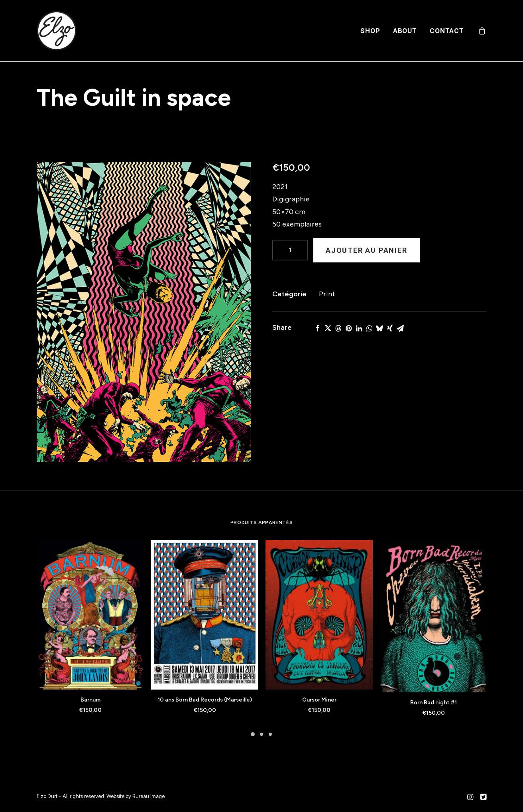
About (405, 31)
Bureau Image (148, 796)
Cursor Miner (319, 700)
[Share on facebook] (317, 328)
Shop (370, 31)
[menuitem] (370, 31)
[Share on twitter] (328, 328)
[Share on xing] (390, 328)
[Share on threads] (338, 328)
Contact (447, 31)
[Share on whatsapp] (369, 328)
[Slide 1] (253, 734)
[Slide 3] (270, 734)
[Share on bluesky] (379, 328)
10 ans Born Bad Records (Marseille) (205, 700)
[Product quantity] (290, 250)
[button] (144, 312)
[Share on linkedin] (359, 328)
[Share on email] (400, 328)
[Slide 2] (261, 734)
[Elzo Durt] (57, 31)
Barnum (90, 700)
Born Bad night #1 (434, 703)
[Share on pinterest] (348, 328)
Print (327, 294)
